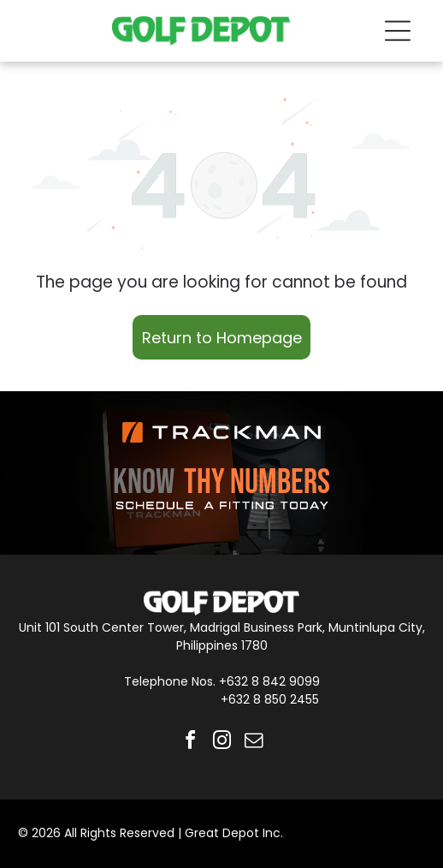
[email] (253, 743)
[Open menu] (398, 31)
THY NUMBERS (257, 483)
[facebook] (190, 743)
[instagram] (221, 743)
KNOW (144, 483)
